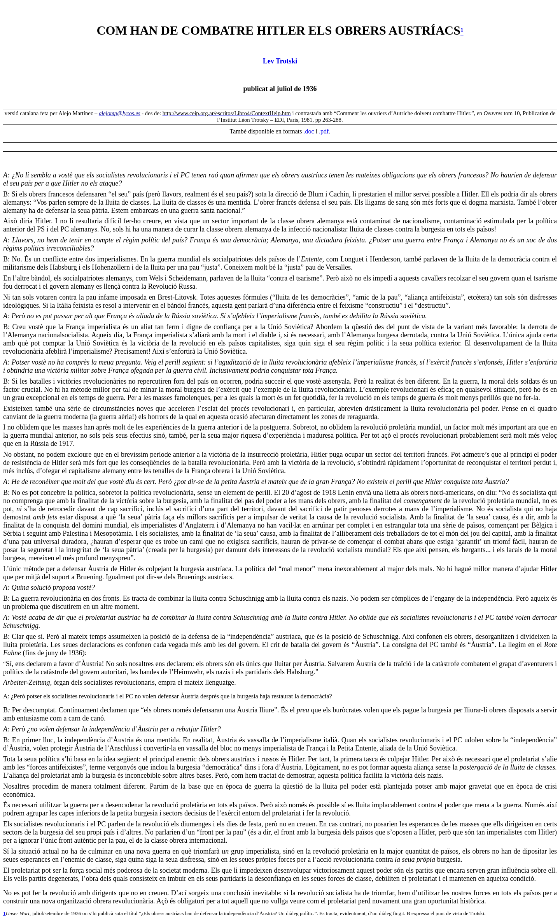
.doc (309, 131)
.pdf (324, 131)
